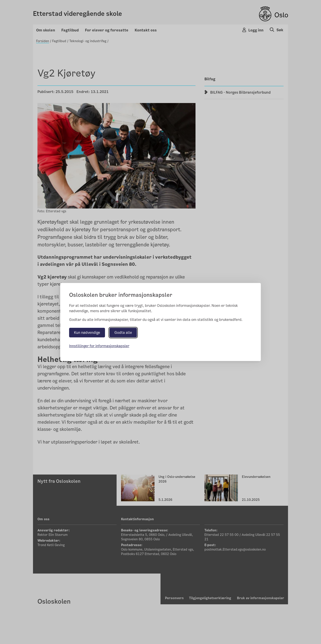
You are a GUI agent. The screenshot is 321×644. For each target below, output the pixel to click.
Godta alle (123, 333)
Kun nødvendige (87, 333)
